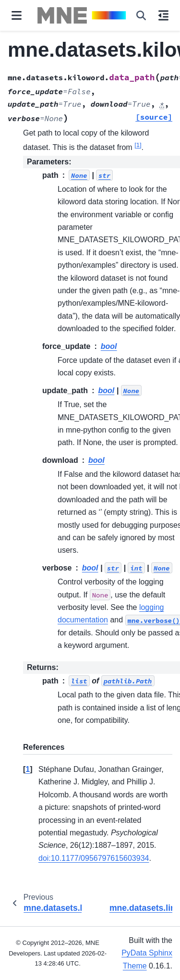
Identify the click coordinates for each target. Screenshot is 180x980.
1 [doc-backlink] (28, 769)
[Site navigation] (17, 15)
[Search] (141, 15)
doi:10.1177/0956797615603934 (94, 858)
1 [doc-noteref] (138, 145)
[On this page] (163, 15)
